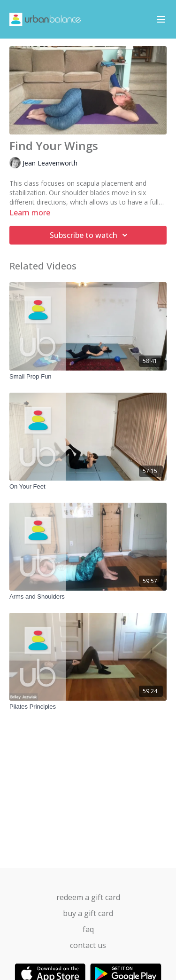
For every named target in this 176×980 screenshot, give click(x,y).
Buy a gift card (88, 913)
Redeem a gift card (88, 897)
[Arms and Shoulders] (88, 597)
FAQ (88, 929)
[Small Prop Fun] (88, 377)
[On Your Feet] (88, 487)
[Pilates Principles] (88, 707)
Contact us (88, 945)
